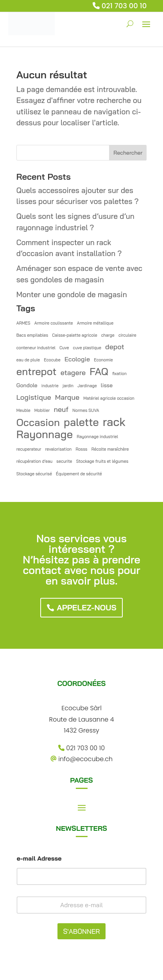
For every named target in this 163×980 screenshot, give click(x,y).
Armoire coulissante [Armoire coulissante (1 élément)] (54, 323)
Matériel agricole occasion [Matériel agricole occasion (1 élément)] (109, 398)
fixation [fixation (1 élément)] (119, 374)
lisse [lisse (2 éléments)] (107, 385)
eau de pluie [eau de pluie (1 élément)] (28, 360)
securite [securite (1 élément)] (64, 461)
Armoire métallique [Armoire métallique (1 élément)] (95, 323)
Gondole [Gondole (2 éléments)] (27, 385)
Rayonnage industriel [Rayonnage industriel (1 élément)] (97, 437)
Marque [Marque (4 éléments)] (67, 397)
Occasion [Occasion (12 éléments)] (38, 422)
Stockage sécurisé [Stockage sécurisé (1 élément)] (34, 474)
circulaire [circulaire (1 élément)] (127, 335)
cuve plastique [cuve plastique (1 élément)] (87, 348)
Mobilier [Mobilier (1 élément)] (42, 410)
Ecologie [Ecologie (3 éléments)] (77, 359)
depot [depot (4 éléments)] (115, 347)
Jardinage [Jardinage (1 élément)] (87, 386)
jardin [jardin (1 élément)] (68, 386)
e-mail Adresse (39, 858)
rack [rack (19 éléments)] (114, 422)
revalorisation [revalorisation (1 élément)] (58, 449)
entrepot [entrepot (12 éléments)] (37, 371)
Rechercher (128, 153)
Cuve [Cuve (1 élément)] (64, 348)
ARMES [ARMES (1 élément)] (23, 323)
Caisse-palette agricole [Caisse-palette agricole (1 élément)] (74, 335)
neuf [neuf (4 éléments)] (61, 409)
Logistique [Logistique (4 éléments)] (34, 397)
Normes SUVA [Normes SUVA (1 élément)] (86, 410)
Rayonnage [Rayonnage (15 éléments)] (45, 434)
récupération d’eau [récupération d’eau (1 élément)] (34, 461)
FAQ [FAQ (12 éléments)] (99, 371)
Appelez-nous (87, 607)
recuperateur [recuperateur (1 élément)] (29, 449)
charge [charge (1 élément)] (108, 335)
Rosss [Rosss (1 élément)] (81, 449)
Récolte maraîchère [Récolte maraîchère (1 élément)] (110, 449)
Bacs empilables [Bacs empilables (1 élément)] (32, 335)
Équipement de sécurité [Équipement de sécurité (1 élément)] (79, 474)
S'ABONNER (82, 931)
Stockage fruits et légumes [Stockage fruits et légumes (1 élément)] (102, 461)
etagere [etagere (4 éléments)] (73, 373)
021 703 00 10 (124, 6)
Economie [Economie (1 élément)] (103, 360)
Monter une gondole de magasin (72, 294)
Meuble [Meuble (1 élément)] (23, 410)
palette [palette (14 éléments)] (81, 422)
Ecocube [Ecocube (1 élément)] (52, 360)
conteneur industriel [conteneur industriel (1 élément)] (36, 348)
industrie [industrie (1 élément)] (50, 386)
